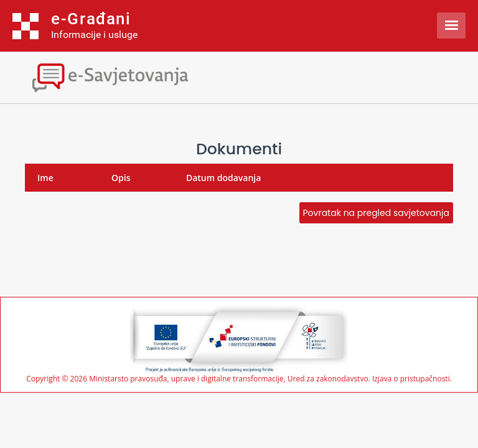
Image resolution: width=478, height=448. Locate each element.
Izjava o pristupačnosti (411, 379)
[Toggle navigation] (109, 76)
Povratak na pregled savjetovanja (376, 213)
